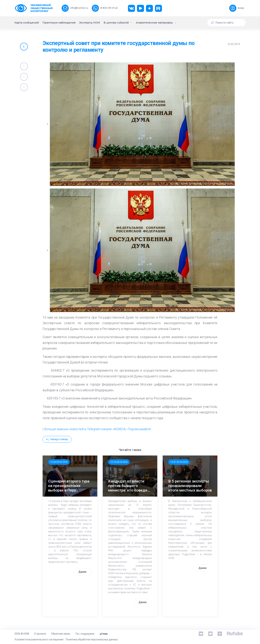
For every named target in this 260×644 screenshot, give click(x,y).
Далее (83, 572)
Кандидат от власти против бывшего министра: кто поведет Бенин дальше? (129, 486)
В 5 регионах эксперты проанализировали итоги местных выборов (190, 486)
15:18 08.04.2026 (119, 462)
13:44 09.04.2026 (59, 462)
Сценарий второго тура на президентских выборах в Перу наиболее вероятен (69, 486)
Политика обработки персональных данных (92, 639)
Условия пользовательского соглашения (39, 639)
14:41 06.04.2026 (179, 462)
